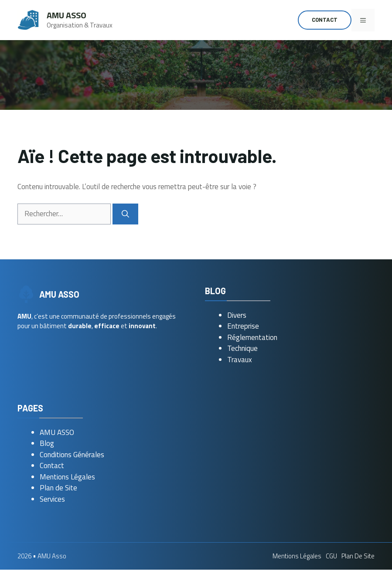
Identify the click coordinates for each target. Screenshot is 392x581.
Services (52, 499)
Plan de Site (58, 488)
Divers (237, 315)
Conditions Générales (72, 455)
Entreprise (243, 326)
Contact (325, 20)
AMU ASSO (57, 432)
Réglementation (252, 337)
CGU (331, 556)
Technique (242, 348)
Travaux (240, 360)
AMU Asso (66, 15)
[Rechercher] (125, 214)
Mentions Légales (67, 477)
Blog (47, 443)
